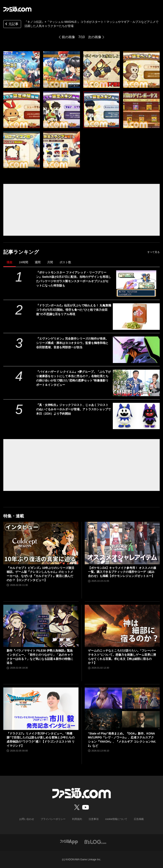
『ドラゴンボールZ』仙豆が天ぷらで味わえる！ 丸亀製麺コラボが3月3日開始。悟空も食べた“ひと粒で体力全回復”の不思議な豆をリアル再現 (74, 310)
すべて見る (153, 252)
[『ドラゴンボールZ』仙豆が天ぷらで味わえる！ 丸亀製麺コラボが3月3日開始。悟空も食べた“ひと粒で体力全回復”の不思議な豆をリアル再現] (136, 317)
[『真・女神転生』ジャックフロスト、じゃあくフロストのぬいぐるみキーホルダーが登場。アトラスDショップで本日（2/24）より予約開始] (136, 416)
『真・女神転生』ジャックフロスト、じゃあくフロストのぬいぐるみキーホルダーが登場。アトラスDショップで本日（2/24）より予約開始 (73, 409)
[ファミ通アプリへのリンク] (69, 842)
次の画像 (95, 37)
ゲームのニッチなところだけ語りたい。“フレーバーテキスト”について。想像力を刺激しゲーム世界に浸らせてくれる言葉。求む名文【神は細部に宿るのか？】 (122, 657)
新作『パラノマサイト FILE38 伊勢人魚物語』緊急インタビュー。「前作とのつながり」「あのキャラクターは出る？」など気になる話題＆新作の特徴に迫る (40, 657)
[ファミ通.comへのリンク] (17, 9)
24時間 (24, 262)
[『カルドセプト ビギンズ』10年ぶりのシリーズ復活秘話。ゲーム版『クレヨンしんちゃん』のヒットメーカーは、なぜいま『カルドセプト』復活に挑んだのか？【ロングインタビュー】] (41, 543)
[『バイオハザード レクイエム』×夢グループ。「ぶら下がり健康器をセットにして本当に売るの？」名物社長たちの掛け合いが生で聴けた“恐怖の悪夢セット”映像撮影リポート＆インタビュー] (136, 383)
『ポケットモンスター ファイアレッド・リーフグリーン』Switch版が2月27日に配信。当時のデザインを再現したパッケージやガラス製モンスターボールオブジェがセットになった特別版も (74, 279)
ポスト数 (65, 262)
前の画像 (68, 37)
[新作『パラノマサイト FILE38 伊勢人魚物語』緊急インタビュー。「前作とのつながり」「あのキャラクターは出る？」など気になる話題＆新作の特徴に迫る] (41, 626)
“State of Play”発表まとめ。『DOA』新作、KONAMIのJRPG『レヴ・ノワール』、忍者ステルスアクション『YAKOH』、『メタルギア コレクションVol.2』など (122, 740)
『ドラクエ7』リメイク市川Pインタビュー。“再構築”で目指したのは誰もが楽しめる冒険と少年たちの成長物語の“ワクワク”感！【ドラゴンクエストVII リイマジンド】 (41, 740)
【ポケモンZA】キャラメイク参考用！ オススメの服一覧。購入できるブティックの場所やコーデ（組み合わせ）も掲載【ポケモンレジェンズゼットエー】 (122, 572)
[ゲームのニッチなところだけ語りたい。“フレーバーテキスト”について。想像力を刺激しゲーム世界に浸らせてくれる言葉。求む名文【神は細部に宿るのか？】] (122, 626)
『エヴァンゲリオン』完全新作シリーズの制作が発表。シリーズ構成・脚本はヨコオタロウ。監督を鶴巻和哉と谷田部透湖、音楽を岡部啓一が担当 (72, 343)
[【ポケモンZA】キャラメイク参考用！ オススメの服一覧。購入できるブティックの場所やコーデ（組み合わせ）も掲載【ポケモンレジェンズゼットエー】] (122, 543)
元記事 (11, 24)
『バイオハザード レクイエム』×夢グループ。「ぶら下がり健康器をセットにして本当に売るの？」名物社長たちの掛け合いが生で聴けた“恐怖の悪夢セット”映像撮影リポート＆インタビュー (74, 378)
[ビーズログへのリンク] (95, 842)
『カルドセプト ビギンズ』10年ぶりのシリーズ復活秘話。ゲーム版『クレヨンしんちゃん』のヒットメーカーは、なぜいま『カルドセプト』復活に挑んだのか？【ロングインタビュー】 (40, 574)
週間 (38, 262)
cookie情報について (116, 819)
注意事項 (94, 819)
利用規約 (77, 819)
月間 (50, 262)
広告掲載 (139, 819)
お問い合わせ (27, 819)
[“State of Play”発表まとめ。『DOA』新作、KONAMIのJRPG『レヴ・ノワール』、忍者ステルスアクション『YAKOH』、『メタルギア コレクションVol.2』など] (122, 709)
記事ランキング (21, 252)
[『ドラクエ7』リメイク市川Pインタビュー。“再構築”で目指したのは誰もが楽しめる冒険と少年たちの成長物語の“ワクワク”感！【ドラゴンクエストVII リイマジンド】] (41, 709)
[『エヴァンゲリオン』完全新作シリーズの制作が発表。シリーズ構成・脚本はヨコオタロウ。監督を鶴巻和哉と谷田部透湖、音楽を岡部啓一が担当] (136, 350)
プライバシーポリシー (53, 819)
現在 (10, 262)
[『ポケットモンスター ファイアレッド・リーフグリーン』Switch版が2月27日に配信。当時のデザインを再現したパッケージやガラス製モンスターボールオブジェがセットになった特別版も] (136, 284)
